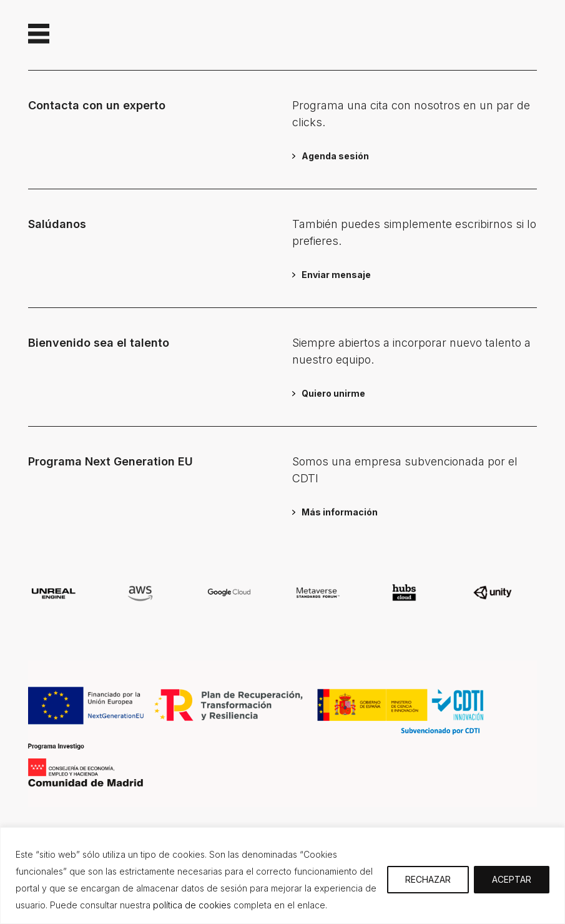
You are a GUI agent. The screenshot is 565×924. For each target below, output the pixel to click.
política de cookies (192, 905)
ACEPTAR (512, 879)
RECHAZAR (428, 879)
